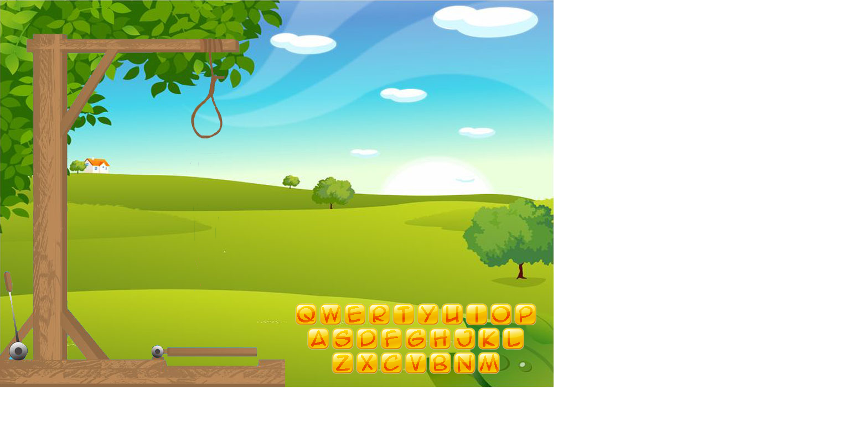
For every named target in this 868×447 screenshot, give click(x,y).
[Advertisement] (277, 422)
